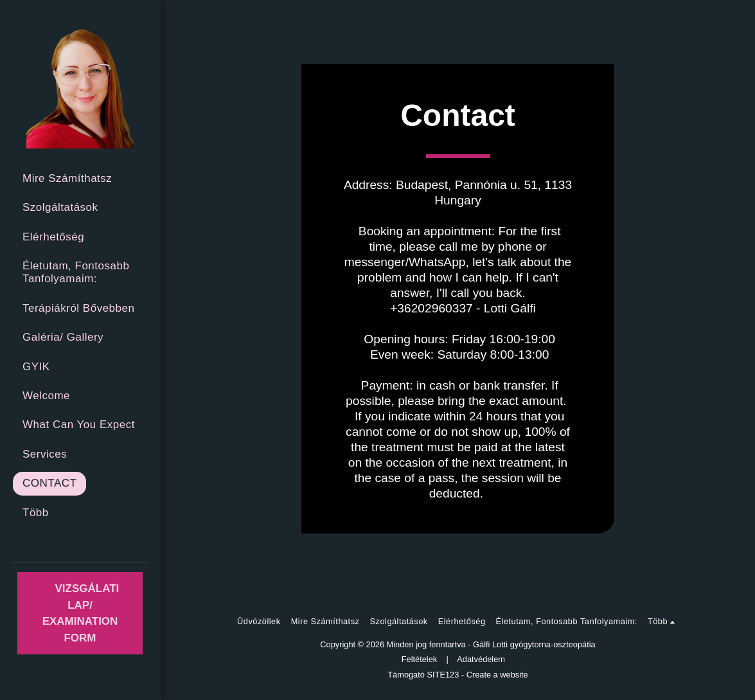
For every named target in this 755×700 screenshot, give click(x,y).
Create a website (497, 675)
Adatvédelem (481, 659)
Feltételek (419, 659)
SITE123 (443, 675)
